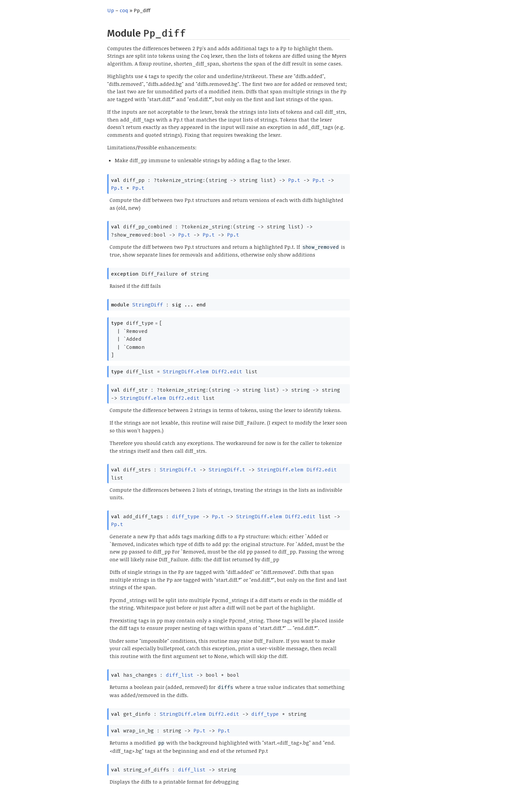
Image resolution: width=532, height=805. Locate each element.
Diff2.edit (227, 372)
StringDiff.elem (186, 372)
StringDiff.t (178, 470)
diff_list (180, 675)
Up (111, 11)
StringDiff (148, 305)
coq (124, 11)
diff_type (186, 517)
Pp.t (294, 180)
